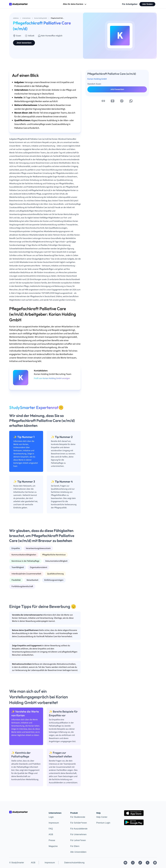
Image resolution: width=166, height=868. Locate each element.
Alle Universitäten (78, 852)
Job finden (147, 4)
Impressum (54, 823)
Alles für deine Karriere (75, 4)
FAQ (51, 829)
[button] (103, 101)
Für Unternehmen (78, 834)
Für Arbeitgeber (130, 4)
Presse (52, 840)
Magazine (53, 846)
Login (51, 817)
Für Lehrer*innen (78, 840)
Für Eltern (75, 846)
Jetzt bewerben (24, 43)
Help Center (102, 817)
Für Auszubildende (79, 829)
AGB (51, 834)
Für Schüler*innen (79, 823)
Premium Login (103, 823)
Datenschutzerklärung (74, 863)
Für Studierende (78, 817)
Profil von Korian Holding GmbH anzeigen (52, 378)
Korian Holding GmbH (97, 79)
